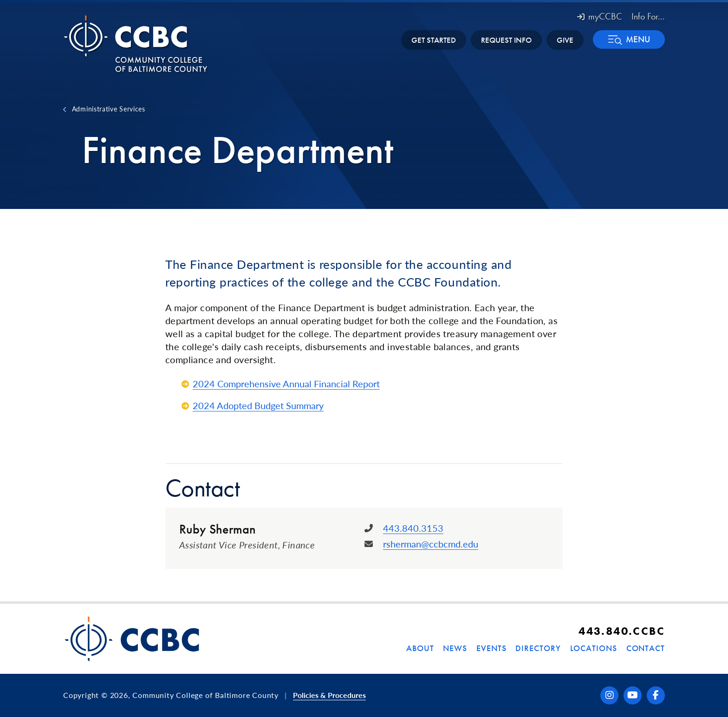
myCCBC (600, 16)
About (420, 648)
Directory (538, 648)
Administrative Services (109, 109)
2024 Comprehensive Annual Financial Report (286, 384)
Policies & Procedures (329, 695)
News (455, 648)
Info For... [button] (648, 16)
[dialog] (700, 689)
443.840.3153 (413, 528)
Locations (594, 648)
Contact (646, 648)
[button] (629, 39)
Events (491, 648)
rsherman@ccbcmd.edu (431, 544)
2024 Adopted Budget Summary (258, 405)
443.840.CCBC (622, 631)
